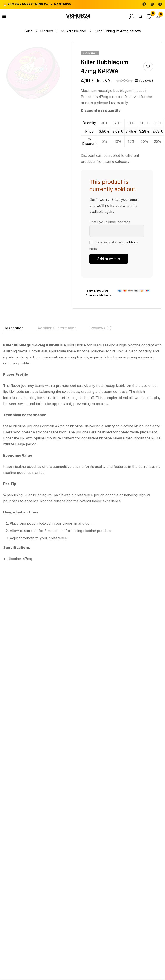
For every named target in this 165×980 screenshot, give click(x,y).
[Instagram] (152, 4)
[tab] (13, 328)
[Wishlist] (147, 16)
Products (47, 31)
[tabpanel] (82, 454)
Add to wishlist (148, 66)
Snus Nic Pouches (75, 31)
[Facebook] (144, 4)
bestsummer (73, 770)
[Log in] (128, 16)
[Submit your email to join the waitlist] (109, 259)
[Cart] (157, 16)
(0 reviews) (144, 81)
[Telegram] (160, 4)
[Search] (138, 16)
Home (27, 31)
